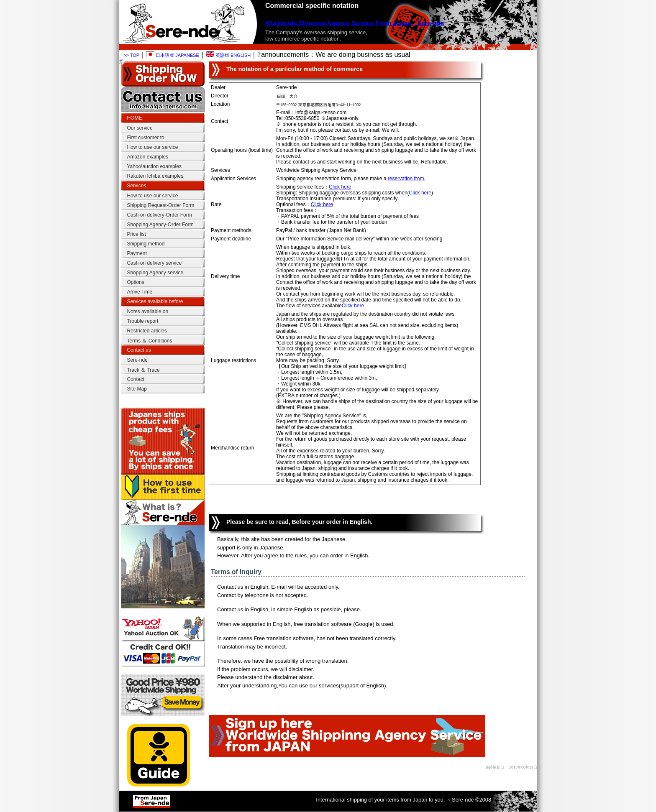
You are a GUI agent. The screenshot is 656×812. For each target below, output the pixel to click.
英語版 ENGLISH (228, 55)
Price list (136, 234)
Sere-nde (137, 360)
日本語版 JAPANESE (173, 55)
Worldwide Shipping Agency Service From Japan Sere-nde (355, 23)
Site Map (137, 389)
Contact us (139, 350)
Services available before (155, 301)
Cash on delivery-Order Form (159, 215)
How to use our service (152, 147)
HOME (134, 118)
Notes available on (147, 312)
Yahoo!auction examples (154, 166)
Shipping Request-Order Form (160, 205)
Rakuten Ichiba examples (155, 176)
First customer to (145, 138)
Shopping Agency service (155, 273)
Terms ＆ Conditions (149, 341)
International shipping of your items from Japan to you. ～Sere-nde (395, 800)
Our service (140, 128)
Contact (135, 379)
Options (135, 282)
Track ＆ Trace (143, 370)
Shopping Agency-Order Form (160, 225)
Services (136, 186)
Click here (340, 187)
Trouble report (142, 321)
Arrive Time (140, 292)
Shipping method (146, 244)
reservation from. (407, 179)
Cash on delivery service (154, 263)
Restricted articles (147, 331)
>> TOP (131, 55)
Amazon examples (147, 157)
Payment (137, 253)
